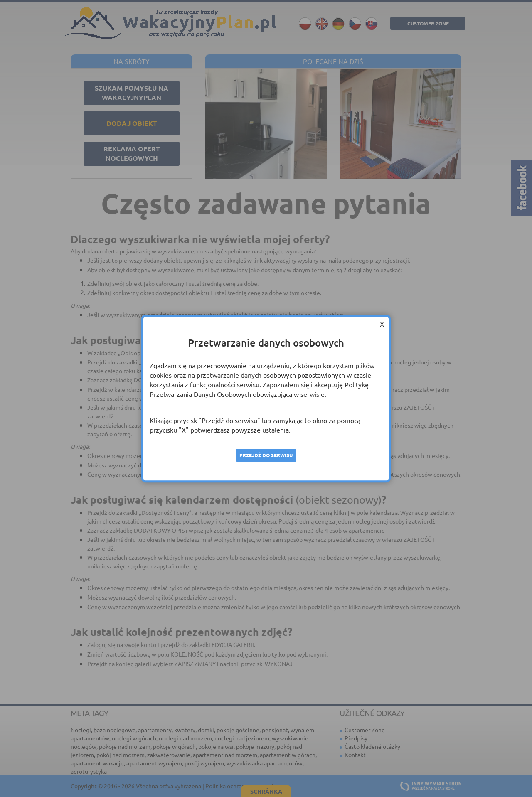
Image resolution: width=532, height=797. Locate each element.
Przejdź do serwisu (266, 455)
